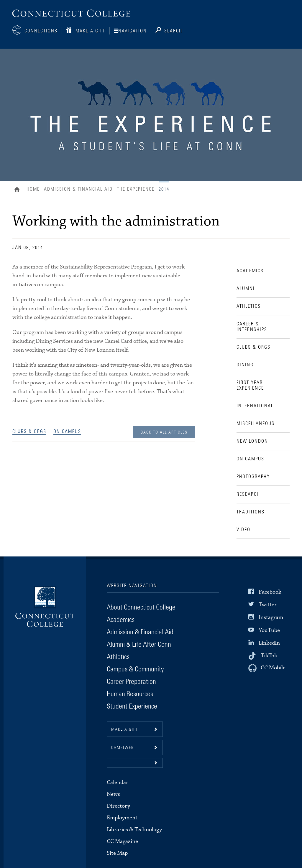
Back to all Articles (164, 432)
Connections (41, 31)
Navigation (133, 31)
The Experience (136, 189)
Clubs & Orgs (29, 431)
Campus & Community (135, 669)
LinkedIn (269, 643)
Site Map (117, 853)
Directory (118, 806)
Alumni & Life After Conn (139, 645)
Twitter (268, 605)
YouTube (269, 630)
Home (18, 190)
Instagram (271, 617)
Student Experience (132, 706)
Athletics (118, 657)
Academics (121, 620)
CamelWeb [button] (123, 748)
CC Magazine (122, 841)
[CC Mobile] (267, 668)
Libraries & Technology (134, 830)
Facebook (270, 592)
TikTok (269, 656)
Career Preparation (131, 682)
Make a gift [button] (124, 729)
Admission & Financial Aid (78, 189)
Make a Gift (90, 31)
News (113, 794)
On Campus (67, 431)
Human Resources (130, 694)
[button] (135, 763)
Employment (122, 818)
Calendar (118, 782)
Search (173, 31)
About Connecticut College (141, 607)
